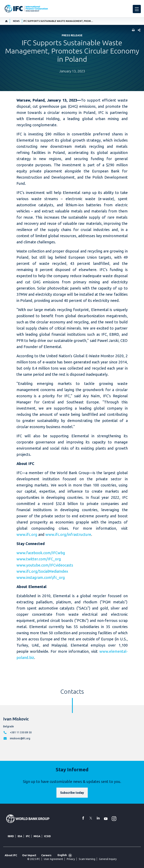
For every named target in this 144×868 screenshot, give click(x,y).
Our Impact (29, 855)
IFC (28, 836)
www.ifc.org (27, 534)
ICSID (47, 836)
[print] (132, 30)
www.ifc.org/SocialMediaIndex (42, 571)
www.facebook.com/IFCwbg (41, 553)
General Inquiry (108, 859)
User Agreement (53, 859)
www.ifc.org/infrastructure (68, 534)
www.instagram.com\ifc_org (41, 577)
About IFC (11, 855)
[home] (6, 21)
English (62, 855)
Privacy (71, 859)
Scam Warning (87, 859)
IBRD (11, 836)
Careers (46, 855)
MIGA (37, 836)
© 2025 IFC (34, 859)
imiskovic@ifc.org (20, 738)
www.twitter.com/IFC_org (39, 559)
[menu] (137, 9)
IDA (20, 836)
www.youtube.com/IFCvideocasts (45, 565)
